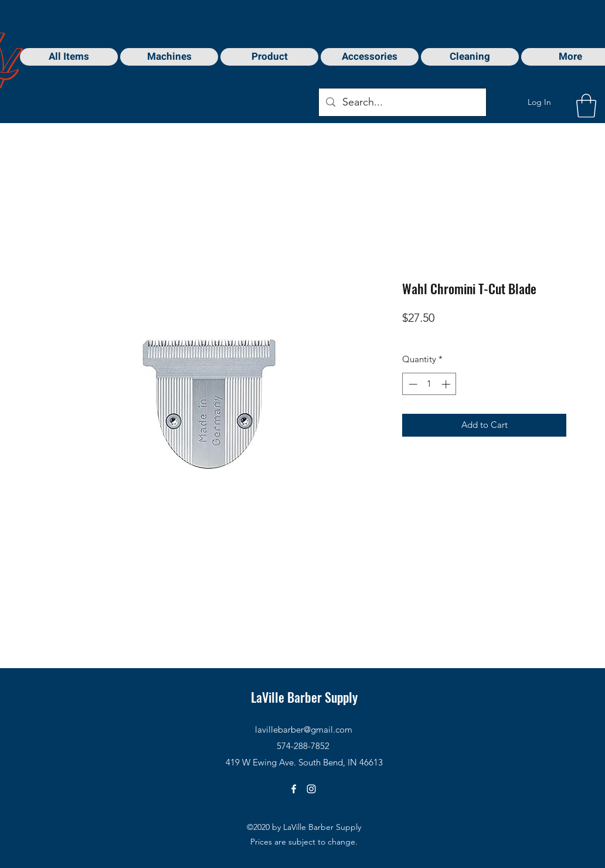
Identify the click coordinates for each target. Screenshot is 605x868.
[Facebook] (294, 789)
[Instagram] (311, 789)
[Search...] (402, 103)
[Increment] (447, 384)
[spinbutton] (429, 384)
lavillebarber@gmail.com (304, 729)
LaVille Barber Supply (304, 697)
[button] (586, 105)
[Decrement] (412, 384)
